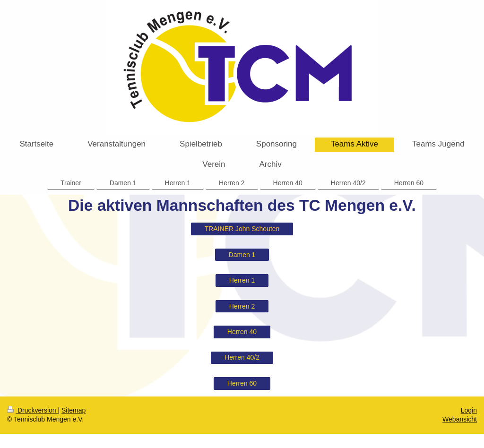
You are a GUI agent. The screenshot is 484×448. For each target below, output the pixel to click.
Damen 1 (242, 255)
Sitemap (73, 410)
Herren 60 (242, 383)
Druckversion (32, 410)
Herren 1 (242, 280)
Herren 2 (242, 306)
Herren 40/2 (242, 357)
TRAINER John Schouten (242, 229)
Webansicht (460, 419)
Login (469, 410)
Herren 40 (242, 332)
